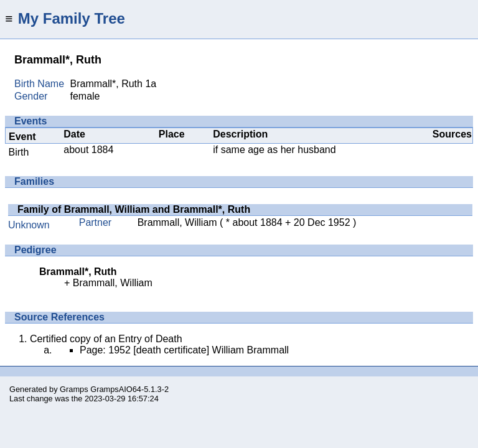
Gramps (74, 389)
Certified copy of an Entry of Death (106, 339)
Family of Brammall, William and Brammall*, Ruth (134, 209)
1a (151, 84)
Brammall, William (177, 222)
